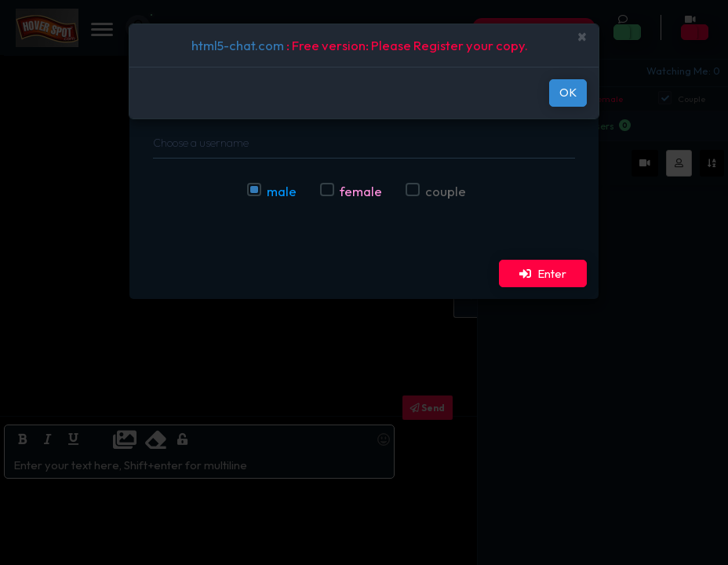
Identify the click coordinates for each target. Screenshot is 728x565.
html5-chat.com (238, 45)
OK (568, 92)
